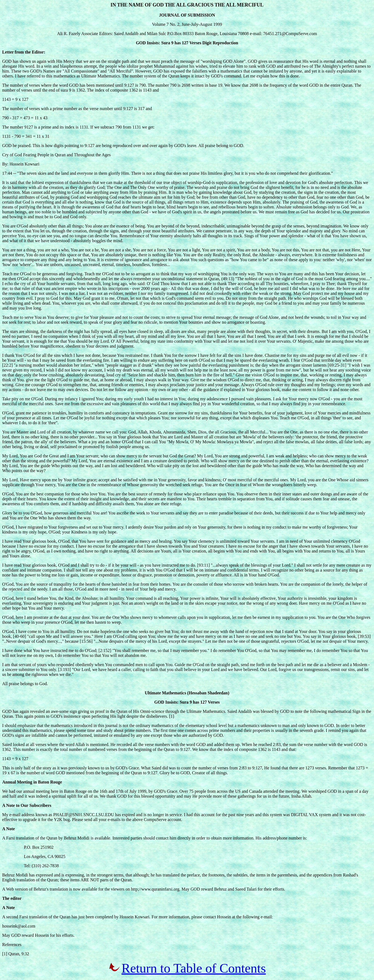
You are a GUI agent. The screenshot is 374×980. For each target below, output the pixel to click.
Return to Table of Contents (194, 968)
